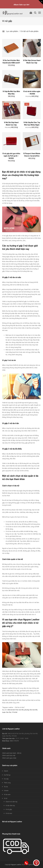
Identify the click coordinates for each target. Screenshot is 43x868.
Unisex (6, 791)
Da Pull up (7, 775)
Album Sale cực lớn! (21, 5)
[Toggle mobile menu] (40, 13)
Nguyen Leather (16, 865)
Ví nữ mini (9, 813)
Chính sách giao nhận (9, 758)
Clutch (6, 771)
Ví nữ (6, 798)
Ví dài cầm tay (10, 806)
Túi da (6, 787)
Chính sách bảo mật (9, 755)
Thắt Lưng (7, 783)
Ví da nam (7, 794)
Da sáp (6, 779)
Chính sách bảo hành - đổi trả (12, 753)
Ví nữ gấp (9, 809)
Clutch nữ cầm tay (11, 802)
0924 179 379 (14, 741)
